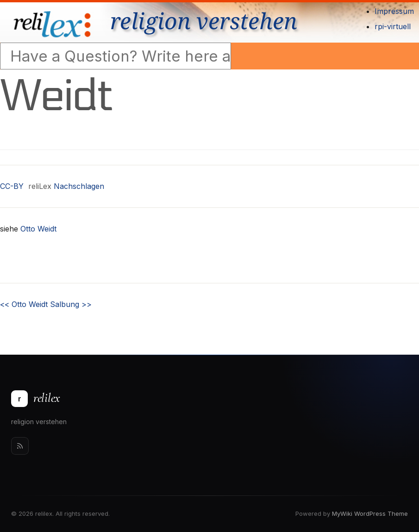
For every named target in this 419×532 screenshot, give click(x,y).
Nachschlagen (79, 186)
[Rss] (20, 446)
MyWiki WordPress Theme (370, 513)
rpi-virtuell (393, 26)
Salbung (71, 304)
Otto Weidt (38, 229)
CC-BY (12, 186)
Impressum (394, 11)
